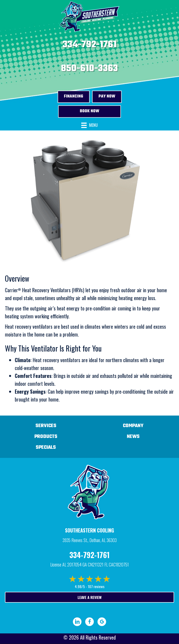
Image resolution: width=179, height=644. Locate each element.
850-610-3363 (89, 69)
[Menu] (89, 125)
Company (133, 426)
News (133, 437)
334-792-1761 (89, 45)
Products (46, 437)
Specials (46, 447)
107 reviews (96, 586)
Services (46, 426)
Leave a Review (89, 597)
